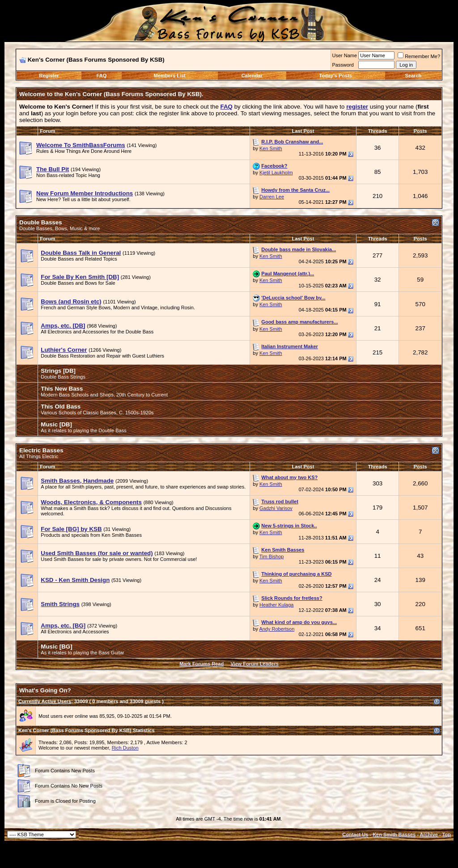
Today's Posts (336, 76)
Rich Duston (125, 748)
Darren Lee (272, 197)
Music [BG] (56, 647)
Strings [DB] (58, 371)
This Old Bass (61, 407)
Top (447, 834)
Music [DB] (56, 424)
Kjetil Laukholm (276, 173)
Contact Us (355, 834)
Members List (170, 76)
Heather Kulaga (276, 605)
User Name (345, 55)
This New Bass (62, 389)
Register (49, 76)
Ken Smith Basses (394, 834)
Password (343, 65)
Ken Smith (271, 148)
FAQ (102, 76)
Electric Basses (41, 450)
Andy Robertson (277, 629)
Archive (429, 834)
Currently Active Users (45, 701)
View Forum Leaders (254, 664)
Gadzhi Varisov (276, 508)
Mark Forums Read (201, 664)
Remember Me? (419, 56)
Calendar (252, 76)
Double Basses (41, 222)
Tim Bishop (272, 556)
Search (413, 76)
